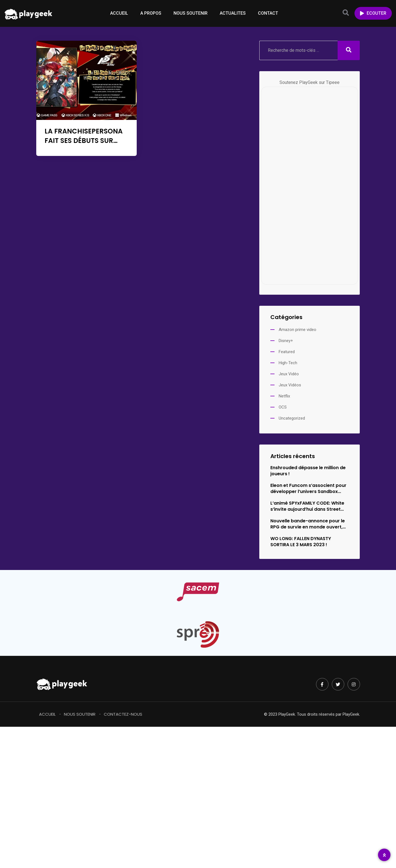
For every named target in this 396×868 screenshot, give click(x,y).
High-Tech (288, 363)
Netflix (284, 396)
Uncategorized (292, 418)
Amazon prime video (297, 330)
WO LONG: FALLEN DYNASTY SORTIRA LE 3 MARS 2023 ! (301, 542)
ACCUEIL (119, 13)
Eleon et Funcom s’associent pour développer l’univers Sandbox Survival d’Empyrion (308, 489)
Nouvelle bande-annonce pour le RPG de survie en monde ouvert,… (308, 524)
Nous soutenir (80, 714)
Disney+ (286, 341)
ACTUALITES (233, 13)
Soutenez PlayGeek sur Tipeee (310, 82)
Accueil (47, 714)
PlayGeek (351, 714)
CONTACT (268, 13)
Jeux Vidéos (290, 385)
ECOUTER (373, 13)
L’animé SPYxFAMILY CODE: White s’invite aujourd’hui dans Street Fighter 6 (307, 506)
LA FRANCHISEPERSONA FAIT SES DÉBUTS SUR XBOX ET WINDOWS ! (84, 140)
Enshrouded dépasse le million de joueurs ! (308, 471)
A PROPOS (151, 13)
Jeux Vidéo (289, 374)
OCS (283, 407)
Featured (287, 352)
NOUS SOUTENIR (191, 13)
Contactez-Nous (123, 714)
